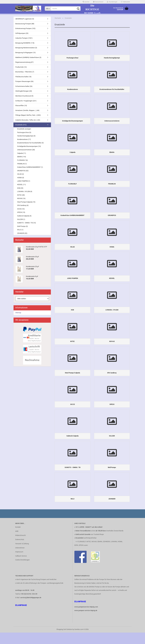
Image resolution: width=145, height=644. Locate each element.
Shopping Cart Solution (64, 641)
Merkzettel (125, 2)
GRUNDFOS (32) (23, 171)
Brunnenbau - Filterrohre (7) (25, 72)
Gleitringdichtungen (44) (24, 91)
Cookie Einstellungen (22, 571)
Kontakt (18, 538)
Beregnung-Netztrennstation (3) (26, 48)
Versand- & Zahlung (22, 555)
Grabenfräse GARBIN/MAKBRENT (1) (30, 167)
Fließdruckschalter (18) (23, 77)
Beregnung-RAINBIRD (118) (25, 43)
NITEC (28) (21, 195)
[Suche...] (48, 9)
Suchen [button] (86, 2)
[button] (98, 2)
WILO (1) (20, 230)
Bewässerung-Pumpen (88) (25, 24)
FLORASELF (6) (22, 160)
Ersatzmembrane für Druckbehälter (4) (30, 143)
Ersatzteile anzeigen (24, 129)
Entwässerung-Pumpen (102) (25, 28)
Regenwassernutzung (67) (24, 62)
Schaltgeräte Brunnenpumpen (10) (29, 146)
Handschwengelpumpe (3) (26, 136)
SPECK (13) (21, 212)
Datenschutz (20, 551)
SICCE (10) (21, 209)
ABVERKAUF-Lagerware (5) (25, 19)
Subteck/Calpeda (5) (24, 216)
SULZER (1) (21, 219)
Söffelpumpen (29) (22, 33)
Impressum (19, 563)
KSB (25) (20, 188)
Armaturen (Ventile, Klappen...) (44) (27, 110)
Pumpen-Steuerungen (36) (24, 81)
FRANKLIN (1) (22, 164)
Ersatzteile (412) (21, 125)
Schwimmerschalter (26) (24, 86)
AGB (17, 543)
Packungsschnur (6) (24, 132)
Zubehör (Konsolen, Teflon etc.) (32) (28, 120)
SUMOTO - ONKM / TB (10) (27, 223)
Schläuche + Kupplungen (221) (26, 101)
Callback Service (21, 567)
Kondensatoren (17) (24, 139)
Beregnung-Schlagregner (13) (25, 53)
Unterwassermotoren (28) (26, 150)
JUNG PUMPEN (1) (24, 181)
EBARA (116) (22, 157)
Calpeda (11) (22, 153)
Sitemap (18, 313)
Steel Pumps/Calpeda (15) (26, 202)
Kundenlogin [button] (112, 2)
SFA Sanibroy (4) (23, 205)
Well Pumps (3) (22, 226)
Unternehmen (20, 559)
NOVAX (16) (21, 198)
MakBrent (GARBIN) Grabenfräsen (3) (28, 57)
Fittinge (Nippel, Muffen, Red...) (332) (28, 115)
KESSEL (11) (22, 185)
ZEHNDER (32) (22, 233)
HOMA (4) (21, 178)
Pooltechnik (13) (21, 67)
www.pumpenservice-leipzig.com (86, 618)
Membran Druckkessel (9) (24, 96)
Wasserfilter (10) (21, 106)
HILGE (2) (21, 174)
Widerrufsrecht (20, 547)
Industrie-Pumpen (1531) (24, 38)
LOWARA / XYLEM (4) (25, 191)
